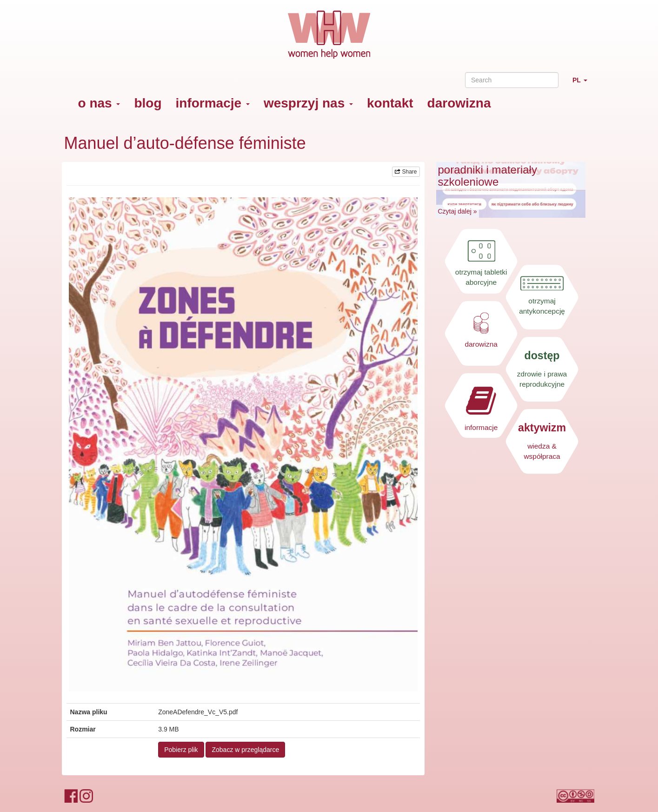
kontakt (390, 103)
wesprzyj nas (308, 103)
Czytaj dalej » (458, 211)
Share (406, 172)
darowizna (459, 103)
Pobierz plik (181, 750)
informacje (213, 103)
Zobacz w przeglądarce (245, 750)
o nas (99, 103)
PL (583, 84)
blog (148, 103)
